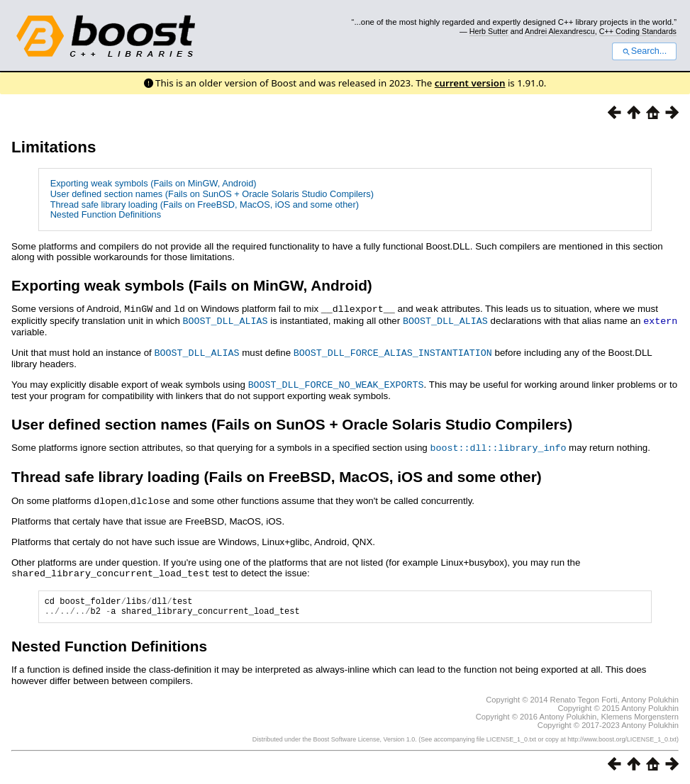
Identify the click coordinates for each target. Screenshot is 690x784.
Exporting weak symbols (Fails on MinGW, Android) (154, 183)
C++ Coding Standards (638, 31)
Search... (644, 51)
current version (470, 83)
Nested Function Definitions (106, 214)
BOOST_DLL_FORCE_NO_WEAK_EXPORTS (336, 382)
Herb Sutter (489, 31)
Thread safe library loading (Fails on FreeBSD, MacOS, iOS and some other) (205, 205)
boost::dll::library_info (498, 444)
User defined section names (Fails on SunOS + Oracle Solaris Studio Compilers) (212, 194)
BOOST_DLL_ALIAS (226, 320)
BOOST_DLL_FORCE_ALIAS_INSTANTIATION (393, 351)
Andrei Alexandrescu (560, 31)
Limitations (54, 147)
